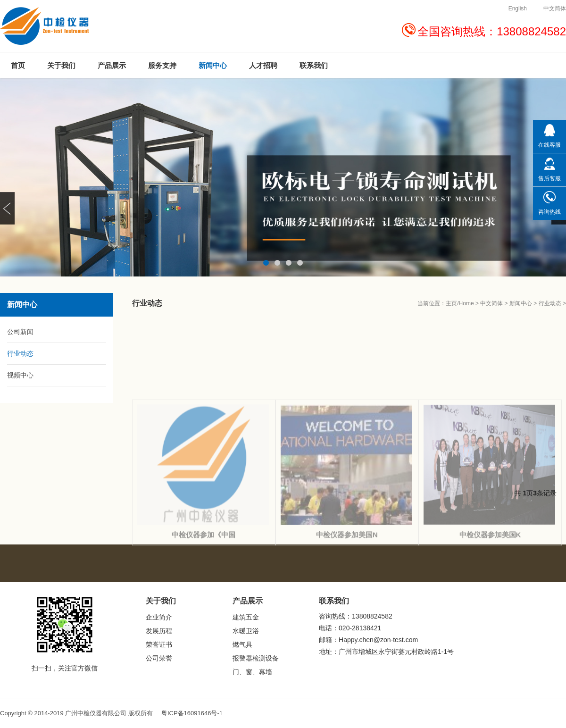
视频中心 (20, 375)
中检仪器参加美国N (347, 596)
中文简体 (491, 303)
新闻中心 (521, 303)
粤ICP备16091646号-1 (192, 713)
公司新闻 (20, 332)
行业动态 (550, 303)
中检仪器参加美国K (490, 596)
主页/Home (460, 303)
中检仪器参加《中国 (204, 596)
